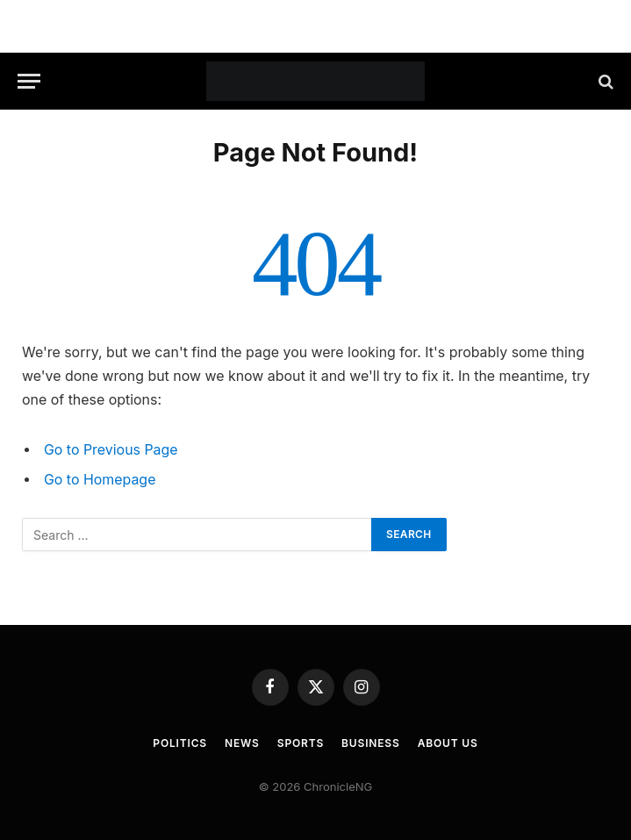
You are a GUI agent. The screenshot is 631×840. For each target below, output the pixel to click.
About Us (448, 743)
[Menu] (29, 81)
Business (371, 743)
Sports (301, 743)
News (242, 743)
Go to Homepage (100, 480)
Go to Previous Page (111, 450)
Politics (180, 743)
